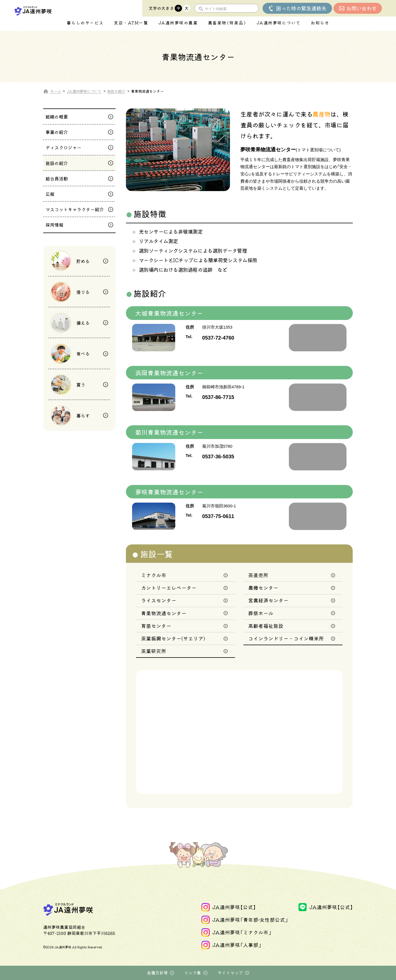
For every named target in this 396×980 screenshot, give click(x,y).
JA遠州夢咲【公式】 (234, 907)
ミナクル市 (154, 575)
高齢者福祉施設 (266, 626)
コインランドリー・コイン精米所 (286, 638)
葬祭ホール (261, 613)
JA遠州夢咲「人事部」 (237, 945)
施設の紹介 (57, 163)
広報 (50, 194)
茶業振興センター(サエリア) (173, 638)
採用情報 (54, 225)
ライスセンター (159, 600)
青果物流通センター (164, 613)
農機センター (263, 588)
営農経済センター (268, 600)
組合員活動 (57, 178)
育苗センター (156, 626)
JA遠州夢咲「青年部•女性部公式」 (250, 920)
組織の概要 (57, 117)
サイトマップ (230, 973)
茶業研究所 (154, 651)
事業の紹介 (57, 132)
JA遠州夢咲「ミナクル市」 (242, 932)
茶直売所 (258, 575)
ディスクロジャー (63, 147)
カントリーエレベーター (169, 588)
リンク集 (193, 973)
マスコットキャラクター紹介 (75, 209)
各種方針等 (157, 973)
